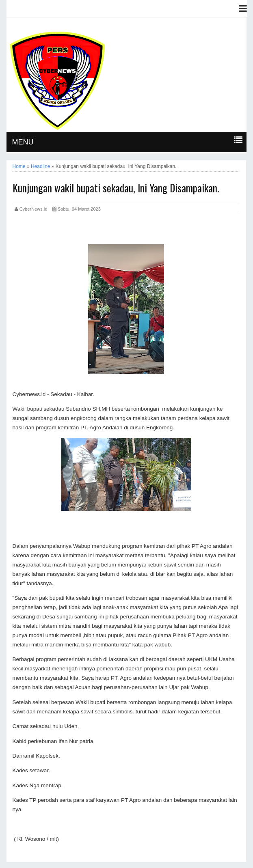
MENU (23, 142)
